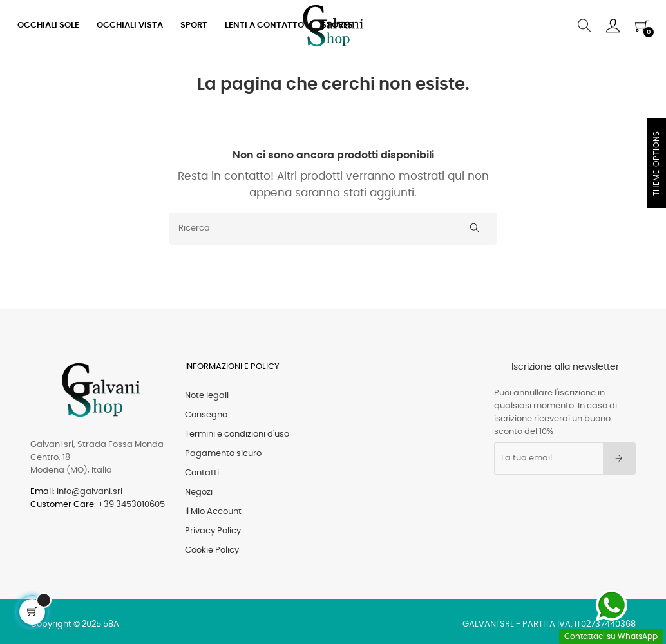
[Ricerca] (333, 229)
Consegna (206, 415)
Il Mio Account (213, 512)
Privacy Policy (213, 531)
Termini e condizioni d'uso (237, 434)
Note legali (207, 396)
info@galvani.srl (90, 492)
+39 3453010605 (131, 505)
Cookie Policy (212, 550)
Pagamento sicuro (223, 454)
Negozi (199, 492)
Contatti (202, 473)
